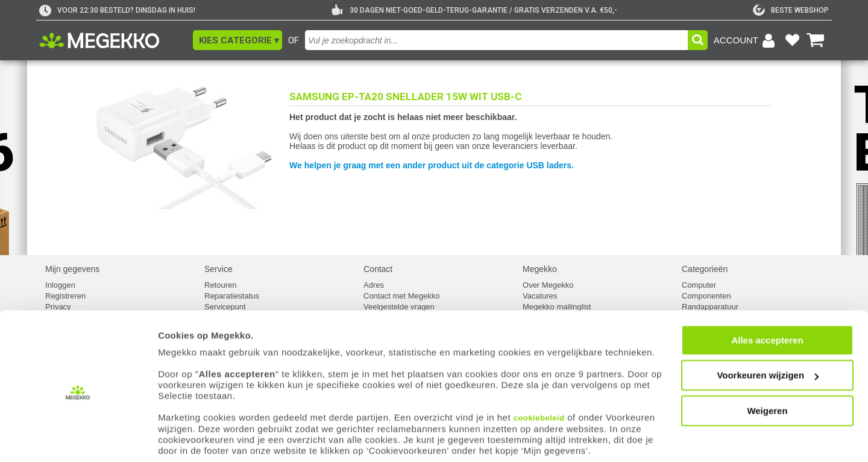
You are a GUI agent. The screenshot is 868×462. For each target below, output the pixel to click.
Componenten (706, 296)
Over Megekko (548, 285)
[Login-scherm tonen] (746, 40)
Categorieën (705, 269)
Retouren (220, 285)
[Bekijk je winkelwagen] (816, 40)
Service (219, 269)
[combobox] (496, 40)
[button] (237, 40)
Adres (374, 285)
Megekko (540, 269)
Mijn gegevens (72, 269)
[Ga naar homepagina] (113, 40)
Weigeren (767, 398)
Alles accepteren (767, 328)
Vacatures (540, 296)
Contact (378, 269)
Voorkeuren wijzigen (768, 363)
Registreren (65, 296)
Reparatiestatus (232, 296)
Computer (699, 285)
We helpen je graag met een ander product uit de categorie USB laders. (432, 165)
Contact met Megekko (401, 296)
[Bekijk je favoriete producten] (792, 40)
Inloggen (60, 285)
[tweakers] (791, 10)
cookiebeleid (539, 406)
